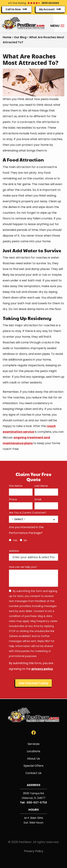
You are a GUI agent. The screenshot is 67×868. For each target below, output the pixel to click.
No (25, 540)
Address (14, 551)
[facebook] (34, 732)
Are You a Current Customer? (28, 513)
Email (38, 499)
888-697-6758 (37, 803)
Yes (15, 540)
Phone (13, 499)
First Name (16, 486)
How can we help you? (23, 567)
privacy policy (42, 669)
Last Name (41, 486)
